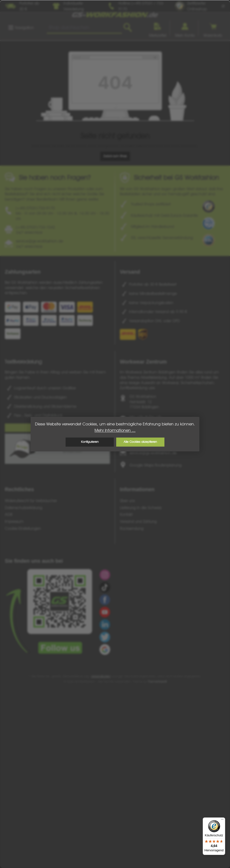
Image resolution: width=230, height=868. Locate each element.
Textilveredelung (23, 362)
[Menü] (21, 28)
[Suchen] (128, 28)
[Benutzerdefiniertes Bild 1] (209, 206)
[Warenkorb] (213, 28)
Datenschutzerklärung (24, 508)
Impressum (14, 521)
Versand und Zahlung (138, 521)
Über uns (127, 501)
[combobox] (84, 28)
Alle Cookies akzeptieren (140, 442)
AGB (9, 514)
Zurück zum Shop (115, 156)
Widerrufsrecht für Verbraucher (31, 501)
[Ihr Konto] (185, 28)
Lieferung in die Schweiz (141, 508)
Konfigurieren (90, 442)
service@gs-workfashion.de (153, 453)
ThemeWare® (157, 682)
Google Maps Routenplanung (156, 465)
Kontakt (126, 514)
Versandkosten (101, 676)
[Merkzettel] (158, 28)
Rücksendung (132, 528)
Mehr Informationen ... (115, 430)
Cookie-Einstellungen (23, 528)
